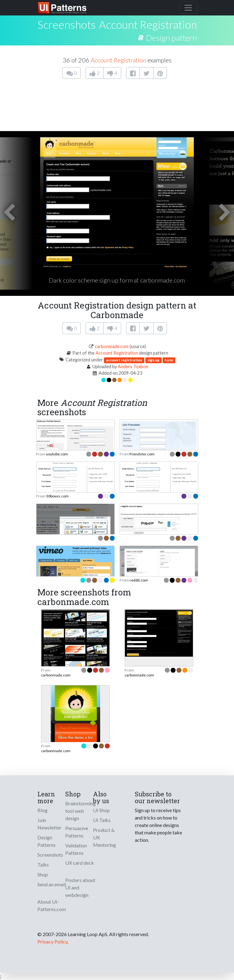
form (169, 360)
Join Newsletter (49, 824)
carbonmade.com (112, 346)
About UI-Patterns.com (52, 905)
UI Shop (101, 810)
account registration (124, 360)
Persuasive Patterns (77, 832)
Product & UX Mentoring (104, 837)
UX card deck (80, 863)
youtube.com (57, 454)
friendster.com (142, 454)
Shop (43, 874)
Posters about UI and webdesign (80, 887)
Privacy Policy (52, 942)
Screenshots (50, 855)
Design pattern (171, 38)
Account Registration (148, 24)
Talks (43, 865)
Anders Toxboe (133, 366)
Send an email (52, 884)
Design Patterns (47, 841)
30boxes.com (57, 496)
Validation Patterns (76, 849)
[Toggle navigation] (188, 8)
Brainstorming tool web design (81, 811)
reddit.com (139, 580)
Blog (43, 810)
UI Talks (102, 820)
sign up (153, 360)
